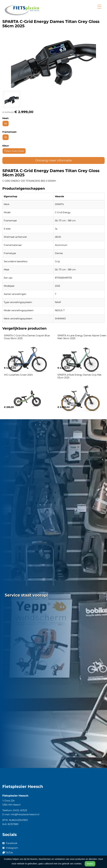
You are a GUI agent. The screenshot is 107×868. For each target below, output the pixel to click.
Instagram (10, 848)
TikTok (8, 853)
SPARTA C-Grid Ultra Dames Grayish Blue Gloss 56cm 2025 (27, 337)
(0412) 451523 (20, 810)
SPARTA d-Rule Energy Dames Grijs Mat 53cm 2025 (80, 376)
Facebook (10, 843)
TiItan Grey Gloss (14, 151)
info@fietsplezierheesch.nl (25, 814)
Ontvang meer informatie (54, 160)
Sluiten (90, 864)
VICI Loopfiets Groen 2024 (18, 375)
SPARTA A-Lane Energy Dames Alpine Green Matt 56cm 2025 (82, 337)
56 (6, 123)
